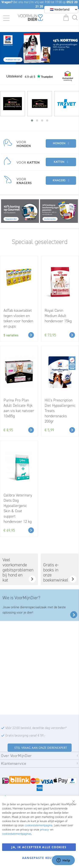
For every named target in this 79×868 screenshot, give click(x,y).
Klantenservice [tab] (14, 764)
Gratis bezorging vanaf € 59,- (25, 735)
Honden (59, 143)
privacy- (45, 830)
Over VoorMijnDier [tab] (16, 756)
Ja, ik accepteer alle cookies (39, 847)
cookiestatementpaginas (17, 834)
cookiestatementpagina (39, 825)
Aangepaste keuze (39, 858)
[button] (32, 120)
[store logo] (30, 18)
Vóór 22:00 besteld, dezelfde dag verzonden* (36, 728)
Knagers (59, 180)
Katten (59, 161)
